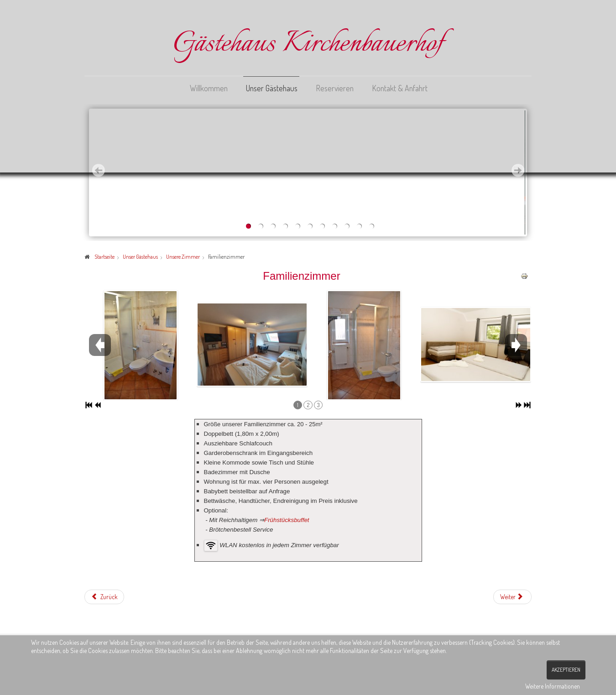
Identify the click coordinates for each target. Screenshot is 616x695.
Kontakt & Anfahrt (400, 88)
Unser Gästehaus (272, 88)
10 (359, 226)
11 (372, 226)
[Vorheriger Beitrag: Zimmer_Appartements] (104, 596)
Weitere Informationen (553, 686)
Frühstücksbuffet (287, 520)
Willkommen (209, 88)
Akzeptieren (566, 670)
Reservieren (335, 88)
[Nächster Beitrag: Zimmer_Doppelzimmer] (512, 596)
